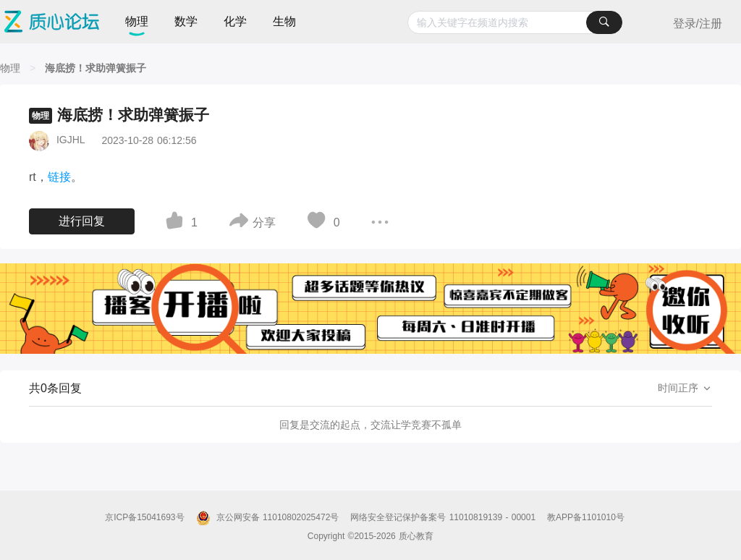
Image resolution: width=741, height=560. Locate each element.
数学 (186, 21)
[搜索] (604, 22)
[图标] (177, 223)
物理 (137, 21)
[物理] (10, 68)
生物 (284, 21)
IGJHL (71, 140)
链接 (59, 177)
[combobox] (515, 22)
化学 (235, 21)
